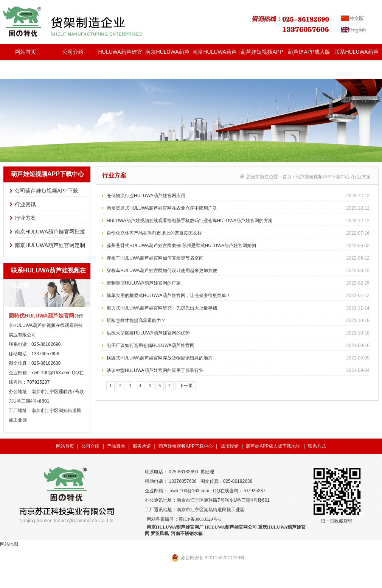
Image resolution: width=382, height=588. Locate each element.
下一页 (186, 386)
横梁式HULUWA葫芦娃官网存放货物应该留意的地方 (238, 358)
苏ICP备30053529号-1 (200, 519)
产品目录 (116, 446)
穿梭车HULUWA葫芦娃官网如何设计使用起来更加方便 (238, 271)
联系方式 (317, 446)
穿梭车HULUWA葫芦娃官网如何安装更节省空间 (238, 258)
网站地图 (9, 544)
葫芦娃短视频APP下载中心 (262, 54)
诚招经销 (230, 446)
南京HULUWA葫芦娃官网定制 (214, 54)
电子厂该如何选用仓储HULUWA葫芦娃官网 (238, 345)
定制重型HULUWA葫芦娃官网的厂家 (238, 283)
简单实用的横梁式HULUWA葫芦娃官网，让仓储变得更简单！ (238, 296)
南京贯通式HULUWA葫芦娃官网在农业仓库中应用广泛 (238, 208)
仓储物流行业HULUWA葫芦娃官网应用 (238, 196)
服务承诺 (142, 446)
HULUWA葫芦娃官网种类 (120, 54)
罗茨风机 (160, 534)
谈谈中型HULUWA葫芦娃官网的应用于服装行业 (238, 370)
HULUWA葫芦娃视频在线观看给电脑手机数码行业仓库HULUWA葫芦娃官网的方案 (238, 221)
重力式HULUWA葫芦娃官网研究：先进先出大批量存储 (238, 308)
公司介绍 (73, 52)
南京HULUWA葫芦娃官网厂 (175, 527)
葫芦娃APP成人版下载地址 (309, 54)
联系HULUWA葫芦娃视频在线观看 (356, 54)
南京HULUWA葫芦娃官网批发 (167, 54)
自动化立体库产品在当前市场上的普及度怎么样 (238, 233)
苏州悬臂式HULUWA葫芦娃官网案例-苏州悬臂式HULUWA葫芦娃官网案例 (238, 246)
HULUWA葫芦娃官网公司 (231, 527)
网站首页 (26, 52)
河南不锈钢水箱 (187, 534)
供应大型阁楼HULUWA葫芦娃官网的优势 (238, 333)
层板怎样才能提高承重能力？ (238, 320)
